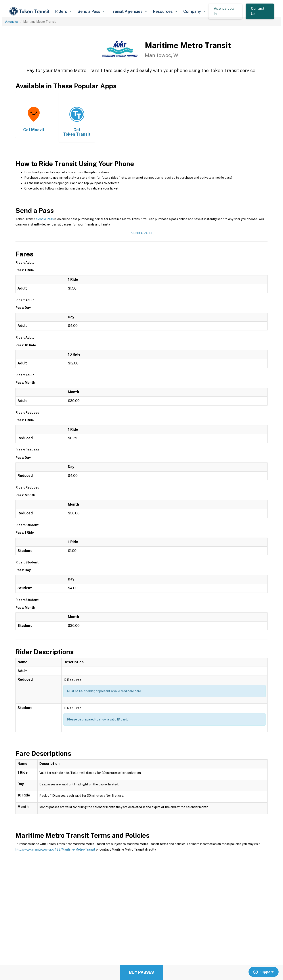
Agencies (12, 22)
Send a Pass (45, 219)
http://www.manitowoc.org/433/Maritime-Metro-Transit (55, 849)
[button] (63, 11)
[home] (30, 11)
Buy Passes (141, 972)
